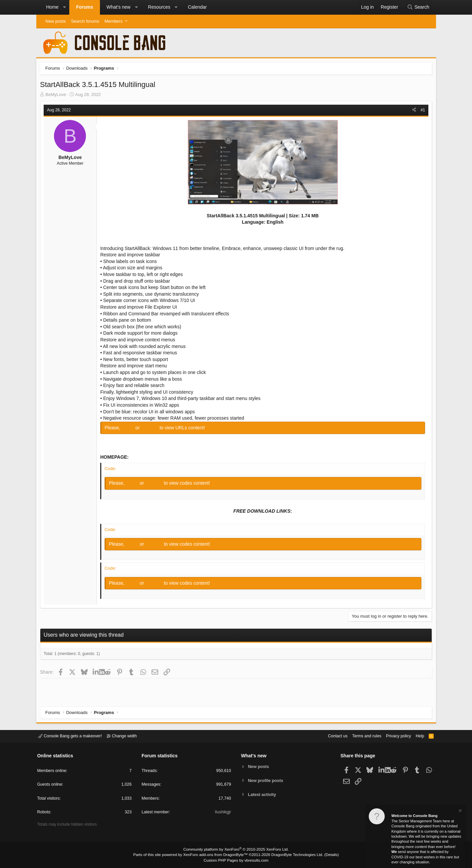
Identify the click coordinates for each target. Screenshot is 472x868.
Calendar (197, 7)
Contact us (330, 736)
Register (151, 429)
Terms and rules (361, 736)
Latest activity (263, 795)
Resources (159, 7)
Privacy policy (394, 736)
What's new (119, 7)
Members (114, 21)
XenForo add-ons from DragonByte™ (217, 855)
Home (52, 7)
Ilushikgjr (222, 813)
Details (326, 855)
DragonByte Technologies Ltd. (294, 855)
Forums (84, 7)
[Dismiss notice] (460, 811)
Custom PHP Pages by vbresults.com (236, 860)
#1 (422, 111)
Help (417, 736)
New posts (56, 21)
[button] (64, 7)
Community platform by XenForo (236, 850)
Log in (130, 429)
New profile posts (266, 780)
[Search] (418, 7)
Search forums (85, 21)
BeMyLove (57, 95)
